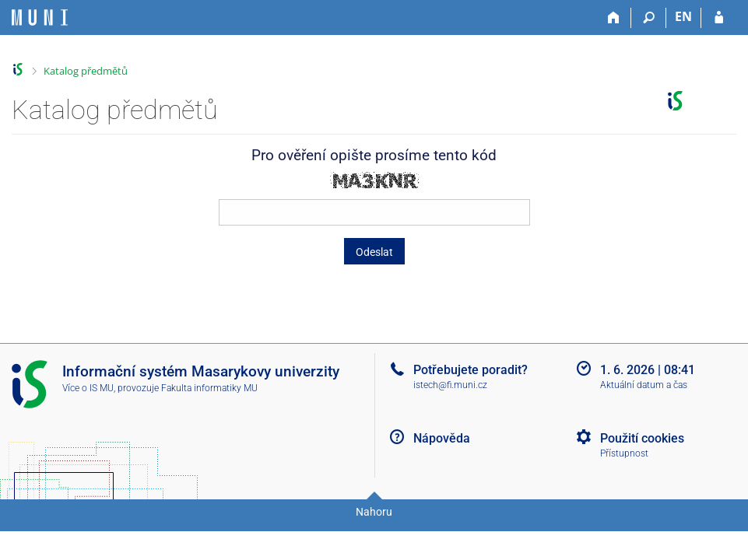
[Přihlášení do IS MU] (719, 18)
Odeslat (374, 252)
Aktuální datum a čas (644, 385)
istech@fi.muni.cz (450, 385)
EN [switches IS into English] (683, 16)
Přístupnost (624, 453)
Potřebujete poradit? (471, 370)
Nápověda (442, 438)
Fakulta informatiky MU (209, 388)
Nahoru (374, 512)
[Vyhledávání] (649, 18)
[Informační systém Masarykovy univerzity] (40, 17)
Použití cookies (642, 438)
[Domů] (614, 18)
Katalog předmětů (86, 71)
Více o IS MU (88, 388)
